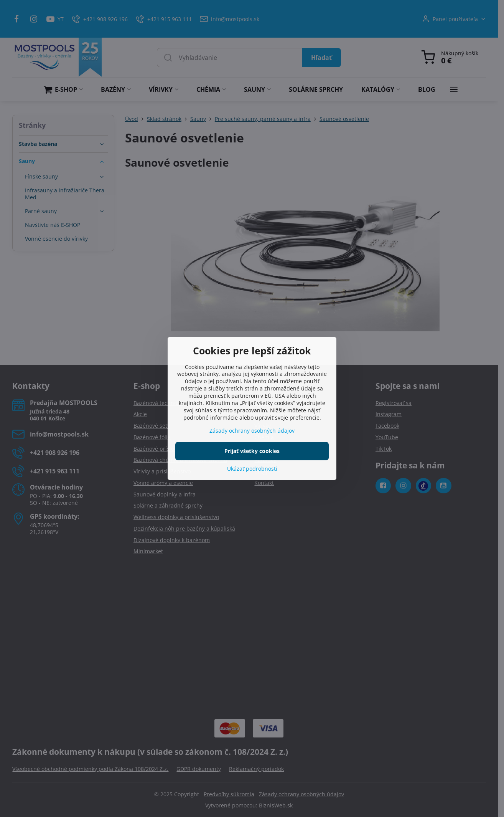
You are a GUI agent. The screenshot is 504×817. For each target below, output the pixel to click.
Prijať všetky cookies (252, 451)
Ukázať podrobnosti (252, 469)
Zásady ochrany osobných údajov (252, 431)
